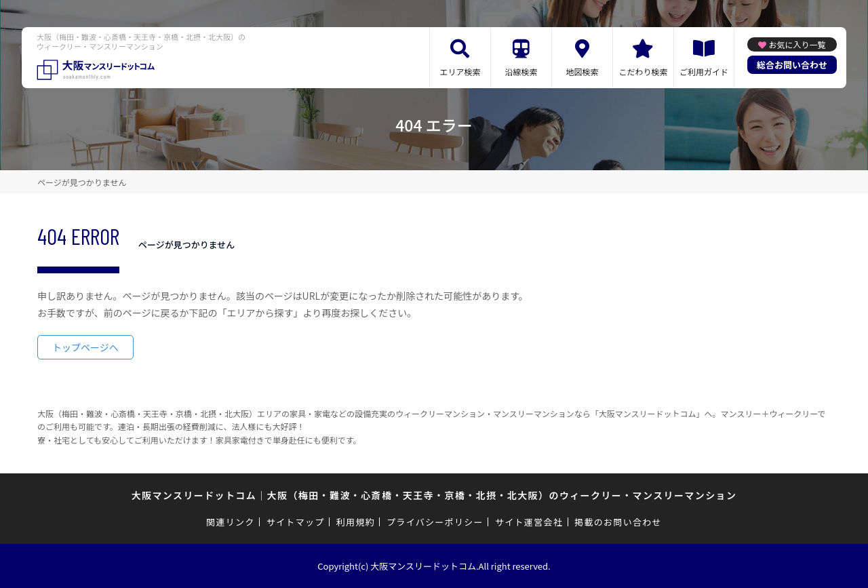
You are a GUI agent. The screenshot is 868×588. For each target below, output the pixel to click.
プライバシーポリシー (435, 522)
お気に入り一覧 (797, 44)
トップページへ (85, 347)
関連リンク (231, 522)
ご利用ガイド (704, 72)
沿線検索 (521, 72)
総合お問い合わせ (792, 65)
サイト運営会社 (529, 522)
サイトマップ (296, 522)
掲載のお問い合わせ (618, 522)
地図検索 (582, 72)
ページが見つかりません (82, 182)
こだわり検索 (643, 72)
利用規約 (356, 522)
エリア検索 (460, 72)
